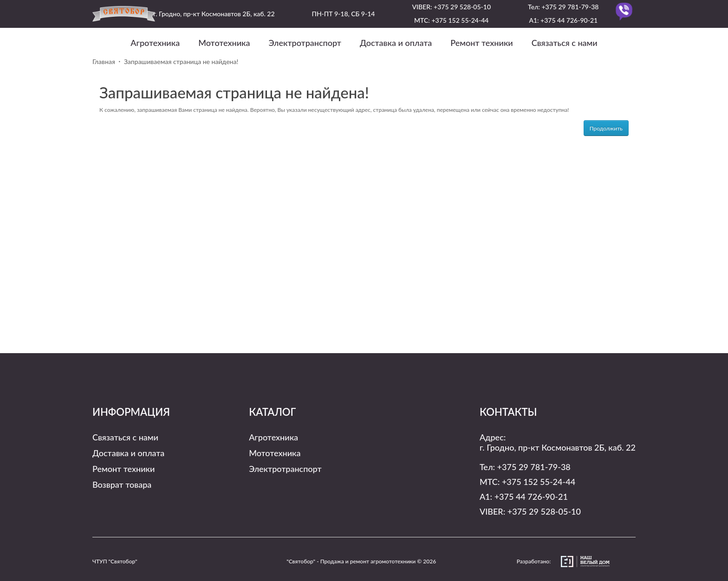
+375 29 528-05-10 (462, 7)
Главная (104, 61)
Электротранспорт (305, 43)
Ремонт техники (481, 43)
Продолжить (606, 128)
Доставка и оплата (396, 43)
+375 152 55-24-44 (460, 20)
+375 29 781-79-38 (570, 7)
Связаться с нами (565, 43)
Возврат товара (122, 484)
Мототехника (224, 43)
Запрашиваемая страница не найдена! (181, 61)
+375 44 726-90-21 (569, 20)
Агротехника (155, 43)
